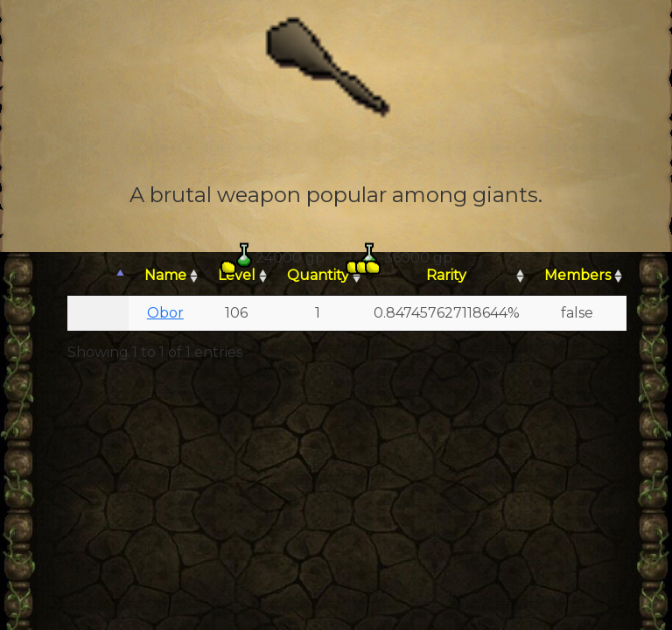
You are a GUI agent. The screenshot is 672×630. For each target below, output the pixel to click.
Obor (165, 313)
